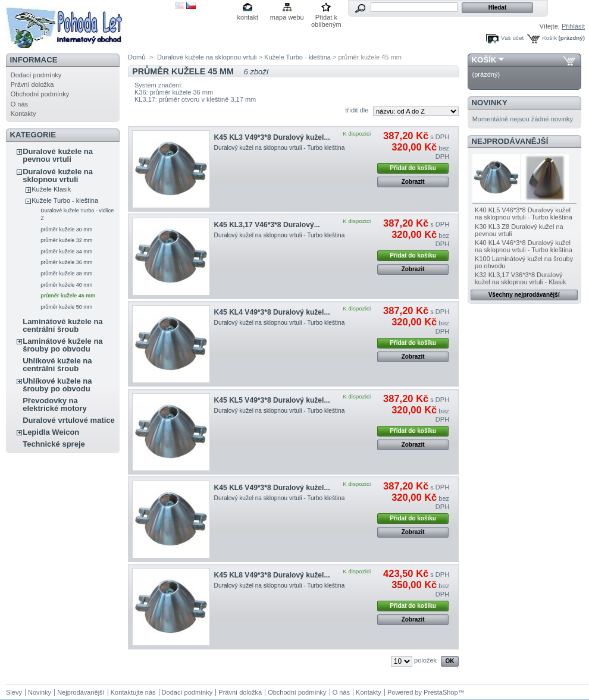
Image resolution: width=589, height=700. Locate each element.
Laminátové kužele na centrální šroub (62, 325)
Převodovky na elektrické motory (55, 404)
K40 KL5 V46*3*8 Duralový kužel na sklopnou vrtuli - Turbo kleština (524, 214)
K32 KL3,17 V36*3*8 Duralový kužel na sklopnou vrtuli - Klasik (520, 278)
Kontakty (24, 114)
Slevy (14, 692)
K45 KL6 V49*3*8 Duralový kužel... (272, 488)
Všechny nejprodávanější (524, 295)
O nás (19, 104)
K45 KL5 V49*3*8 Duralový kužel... (272, 400)
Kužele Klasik (51, 189)
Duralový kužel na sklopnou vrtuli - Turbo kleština (280, 148)
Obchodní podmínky (40, 94)
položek (425, 660)
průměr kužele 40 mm (66, 285)
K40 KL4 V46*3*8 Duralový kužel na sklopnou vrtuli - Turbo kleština (524, 246)
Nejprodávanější (510, 141)
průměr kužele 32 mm (66, 240)
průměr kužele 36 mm (66, 262)
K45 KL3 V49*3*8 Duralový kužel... (272, 137)
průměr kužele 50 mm (66, 307)
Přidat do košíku (413, 168)
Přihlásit (573, 26)
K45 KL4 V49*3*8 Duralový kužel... (272, 312)
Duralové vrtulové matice (69, 420)
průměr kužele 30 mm (66, 230)
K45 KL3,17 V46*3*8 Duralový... (267, 225)
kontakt (248, 17)
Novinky (490, 103)
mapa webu (287, 17)
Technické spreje (54, 444)
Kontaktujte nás (133, 692)
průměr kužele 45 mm (68, 296)
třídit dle (357, 110)
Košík (549, 38)
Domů (137, 57)
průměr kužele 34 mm (66, 252)
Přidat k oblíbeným (326, 18)
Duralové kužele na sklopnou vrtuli (58, 175)
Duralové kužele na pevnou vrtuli (58, 155)
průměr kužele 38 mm (66, 274)
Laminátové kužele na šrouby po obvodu (62, 345)
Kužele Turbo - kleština (65, 200)
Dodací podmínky (36, 75)
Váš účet (512, 38)
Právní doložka (32, 84)
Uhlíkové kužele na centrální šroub (57, 365)
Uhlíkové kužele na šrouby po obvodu (57, 385)
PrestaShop (441, 692)
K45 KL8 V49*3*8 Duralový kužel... (272, 575)
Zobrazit (413, 182)
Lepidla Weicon (51, 432)
